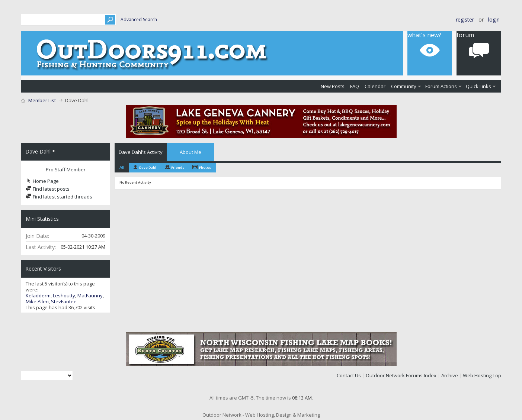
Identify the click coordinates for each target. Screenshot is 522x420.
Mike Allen (37, 301)
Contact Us (349, 375)
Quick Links (478, 86)
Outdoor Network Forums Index (401, 375)
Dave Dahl (148, 167)
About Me (190, 152)
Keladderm (38, 295)
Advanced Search (139, 20)
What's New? (424, 35)
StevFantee (64, 301)
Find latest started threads (59, 197)
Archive (450, 375)
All (122, 167)
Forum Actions (441, 86)
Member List (42, 100)
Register (465, 20)
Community (404, 86)
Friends (178, 167)
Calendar (375, 86)
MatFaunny (90, 295)
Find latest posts (48, 189)
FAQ (355, 86)
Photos (205, 167)
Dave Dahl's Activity (141, 152)
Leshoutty (64, 295)
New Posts (333, 86)
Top (497, 375)
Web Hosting (477, 375)
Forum (465, 35)
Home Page (42, 181)
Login (494, 20)
